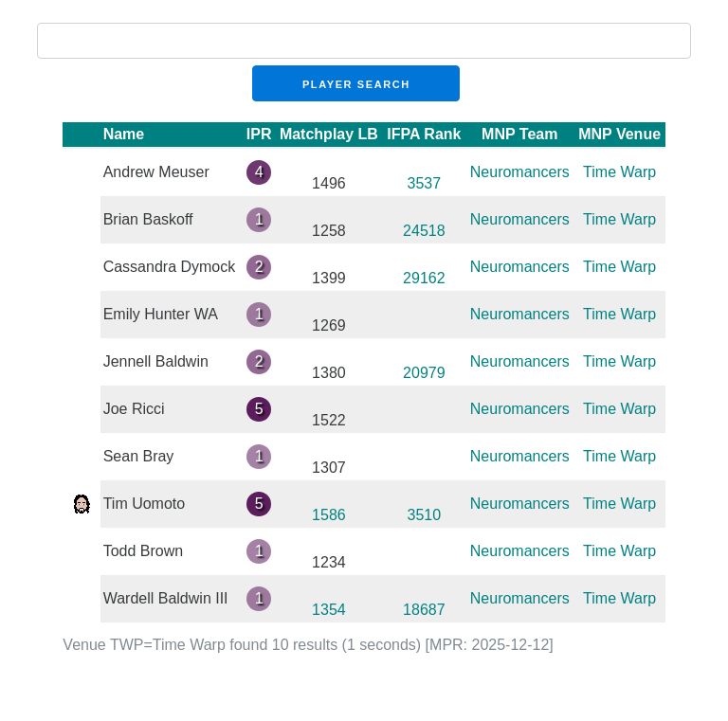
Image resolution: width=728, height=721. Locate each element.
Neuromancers (520, 172)
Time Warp (619, 172)
